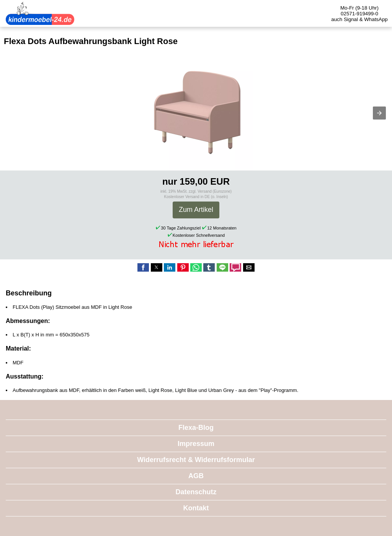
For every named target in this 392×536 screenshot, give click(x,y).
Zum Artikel (196, 210)
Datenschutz (196, 492)
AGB (196, 476)
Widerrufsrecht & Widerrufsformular (196, 460)
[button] (379, 113)
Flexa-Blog (196, 428)
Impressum (196, 444)
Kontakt (196, 508)
